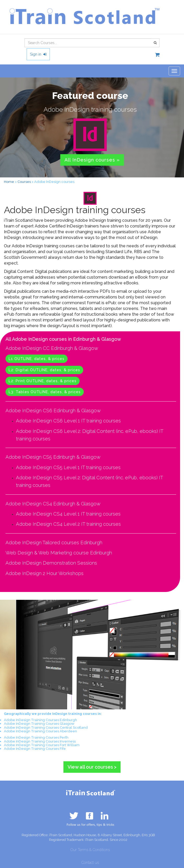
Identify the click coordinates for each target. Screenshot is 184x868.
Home (9, 182)
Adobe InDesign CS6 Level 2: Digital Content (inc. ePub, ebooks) (87, 431)
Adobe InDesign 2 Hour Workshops (44, 573)
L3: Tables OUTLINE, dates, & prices (45, 392)
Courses (24, 182)
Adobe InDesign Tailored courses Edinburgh (54, 542)
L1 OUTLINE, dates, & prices (37, 359)
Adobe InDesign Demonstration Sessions (51, 563)
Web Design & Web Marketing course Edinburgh (59, 553)
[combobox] (88, 43)
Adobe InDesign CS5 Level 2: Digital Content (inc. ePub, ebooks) (87, 477)
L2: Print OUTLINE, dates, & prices (43, 381)
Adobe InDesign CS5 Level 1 (48, 467)
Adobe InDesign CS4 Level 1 (48, 514)
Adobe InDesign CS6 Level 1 (48, 421)
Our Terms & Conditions (90, 850)
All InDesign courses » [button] (92, 160)
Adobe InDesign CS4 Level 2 (48, 524)
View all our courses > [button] (92, 767)
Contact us (90, 863)
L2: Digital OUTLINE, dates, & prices (44, 370)
